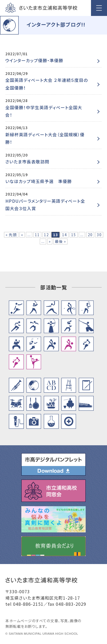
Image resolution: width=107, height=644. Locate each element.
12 (46, 235)
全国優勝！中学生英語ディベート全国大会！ (44, 111)
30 (99, 235)
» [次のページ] (50, 241)
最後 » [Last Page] (60, 241)
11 (37, 235)
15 (74, 235)
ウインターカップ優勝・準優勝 (34, 60)
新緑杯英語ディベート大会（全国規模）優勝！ (45, 138)
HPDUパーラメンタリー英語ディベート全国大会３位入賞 (45, 205)
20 (90, 235)
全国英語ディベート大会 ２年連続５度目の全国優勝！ (47, 84)
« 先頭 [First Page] (11, 235)
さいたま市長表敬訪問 (27, 162)
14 (65, 235)
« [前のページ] (22, 235)
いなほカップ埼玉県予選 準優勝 (39, 181)
